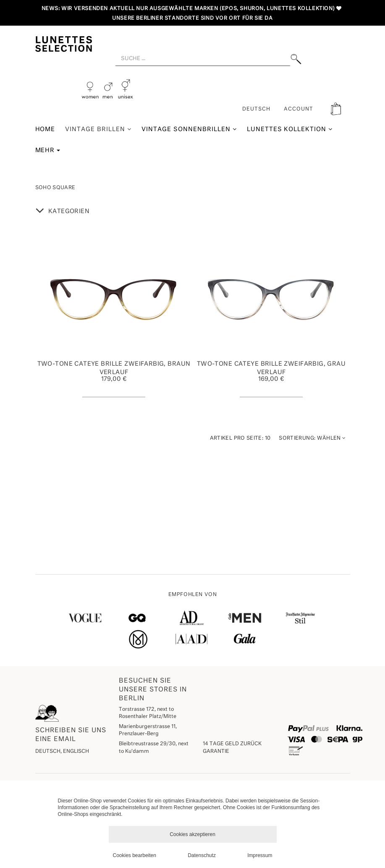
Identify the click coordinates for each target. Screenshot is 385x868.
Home (45, 129)
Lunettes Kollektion (290, 129)
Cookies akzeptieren (192, 834)
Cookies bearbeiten (135, 855)
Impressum (260, 855)
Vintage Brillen (98, 129)
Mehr (48, 150)
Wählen (312, 438)
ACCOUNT (299, 109)
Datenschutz (202, 855)
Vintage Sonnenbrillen (189, 129)
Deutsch (256, 109)
